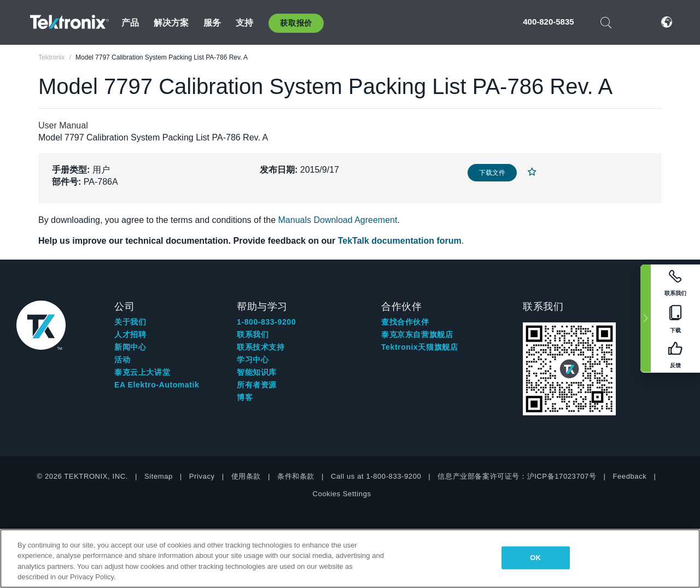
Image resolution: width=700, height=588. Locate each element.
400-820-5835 (548, 22)
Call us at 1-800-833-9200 (376, 476)
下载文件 (492, 173)
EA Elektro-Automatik (157, 385)
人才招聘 (130, 334)
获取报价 (296, 23)
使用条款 (246, 476)
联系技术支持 (261, 347)
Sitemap (159, 476)
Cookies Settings (342, 494)
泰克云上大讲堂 (142, 372)
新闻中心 (130, 347)
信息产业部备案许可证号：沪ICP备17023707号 (517, 476)
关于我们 (130, 322)
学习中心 (253, 360)
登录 (634, 22)
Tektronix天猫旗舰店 (419, 347)
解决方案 (171, 23)
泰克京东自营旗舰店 (417, 334)
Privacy (202, 476)
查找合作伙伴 (405, 322)
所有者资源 (257, 385)
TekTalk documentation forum (400, 241)
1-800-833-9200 (266, 322)
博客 (245, 397)
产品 (130, 23)
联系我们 (253, 334)
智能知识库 (257, 372)
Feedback (629, 476)
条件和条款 (296, 476)
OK (535, 558)
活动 (122, 360)
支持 (244, 23)
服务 (212, 23)
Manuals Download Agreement (338, 220)
